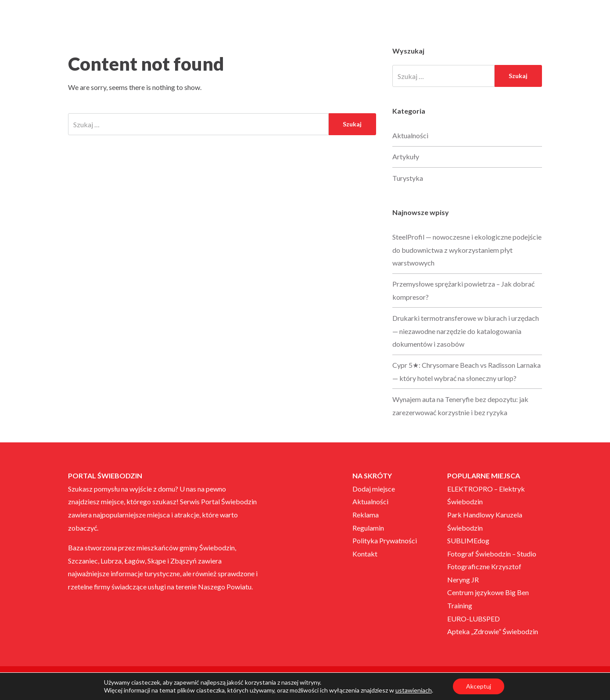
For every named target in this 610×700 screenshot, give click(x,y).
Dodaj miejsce (374, 489)
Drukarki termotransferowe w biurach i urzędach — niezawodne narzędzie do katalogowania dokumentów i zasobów (466, 331)
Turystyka (408, 178)
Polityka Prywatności (385, 540)
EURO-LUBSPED (474, 619)
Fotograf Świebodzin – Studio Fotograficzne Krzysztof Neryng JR (492, 567)
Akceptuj (479, 686)
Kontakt (365, 554)
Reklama (366, 515)
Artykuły (406, 156)
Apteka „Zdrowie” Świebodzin (493, 631)
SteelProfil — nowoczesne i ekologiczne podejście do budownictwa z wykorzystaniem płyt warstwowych (467, 250)
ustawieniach (414, 690)
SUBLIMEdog (468, 540)
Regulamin (368, 528)
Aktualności (410, 135)
